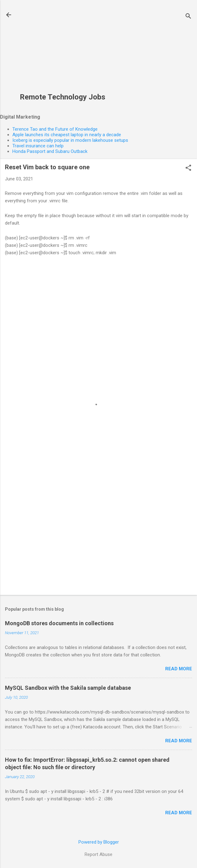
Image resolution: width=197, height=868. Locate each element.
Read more (179, 669)
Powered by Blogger (99, 842)
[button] (188, 168)
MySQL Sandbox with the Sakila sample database (68, 688)
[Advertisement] (63, 50)
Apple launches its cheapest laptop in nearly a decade (67, 135)
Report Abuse (98, 854)
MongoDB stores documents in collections (59, 623)
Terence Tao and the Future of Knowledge (55, 129)
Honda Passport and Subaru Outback (50, 151)
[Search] (188, 17)
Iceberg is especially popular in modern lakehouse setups (70, 140)
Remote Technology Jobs (63, 97)
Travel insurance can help (38, 146)
